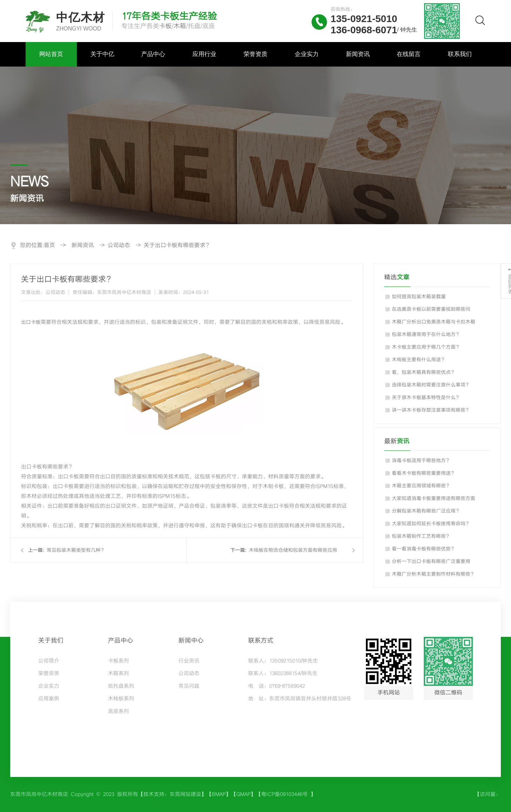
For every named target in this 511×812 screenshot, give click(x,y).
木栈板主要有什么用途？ (419, 360)
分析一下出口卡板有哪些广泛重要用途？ (431, 563)
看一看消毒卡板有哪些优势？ (424, 549)
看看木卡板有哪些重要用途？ (424, 473)
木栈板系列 (121, 699)
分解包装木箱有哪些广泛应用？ (426, 511)
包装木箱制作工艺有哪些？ (421, 536)
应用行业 (204, 54)
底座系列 (118, 711)
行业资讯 (189, 661)
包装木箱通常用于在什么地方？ (426, 335)
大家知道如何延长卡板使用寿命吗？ (431, 524)
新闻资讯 (358, 54)
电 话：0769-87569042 (277, 686)
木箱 (180, 26)
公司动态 (119, 245)
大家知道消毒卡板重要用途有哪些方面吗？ (434, 500)
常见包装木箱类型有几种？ (76, 550)
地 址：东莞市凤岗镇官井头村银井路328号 (300, 699)
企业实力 (307, 54)
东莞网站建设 (185, 794)
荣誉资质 (255, 54)
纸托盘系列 (121, 686)
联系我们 (460, 54)
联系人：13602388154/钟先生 (283, 674)
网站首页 (51, 54)
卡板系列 (118, 661)
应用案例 (49, 699)
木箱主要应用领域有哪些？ (421, 486)
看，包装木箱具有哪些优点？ (424, 372)
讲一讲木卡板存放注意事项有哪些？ (431, 410)
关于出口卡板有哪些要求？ (177, 245)
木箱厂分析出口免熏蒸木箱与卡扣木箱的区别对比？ (434, 324)
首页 (49, 245)
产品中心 (153, 54)
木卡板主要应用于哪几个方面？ (426, 347)
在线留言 (409, 54)
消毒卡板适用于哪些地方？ (421, 461)
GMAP (243, 794)
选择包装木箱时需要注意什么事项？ (431, 385)
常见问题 (189, 686)
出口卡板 (31, 322)
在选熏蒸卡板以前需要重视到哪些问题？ (431, 311)
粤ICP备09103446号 (286, 794)
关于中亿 (102, 54)
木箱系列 (118, 674)
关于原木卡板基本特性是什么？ (426, 398)
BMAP (219, 794)
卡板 (165, 26)
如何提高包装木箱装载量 (419, 297)
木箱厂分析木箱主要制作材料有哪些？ (434, 574)
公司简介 (49, 661)
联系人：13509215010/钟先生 (283, 661)
